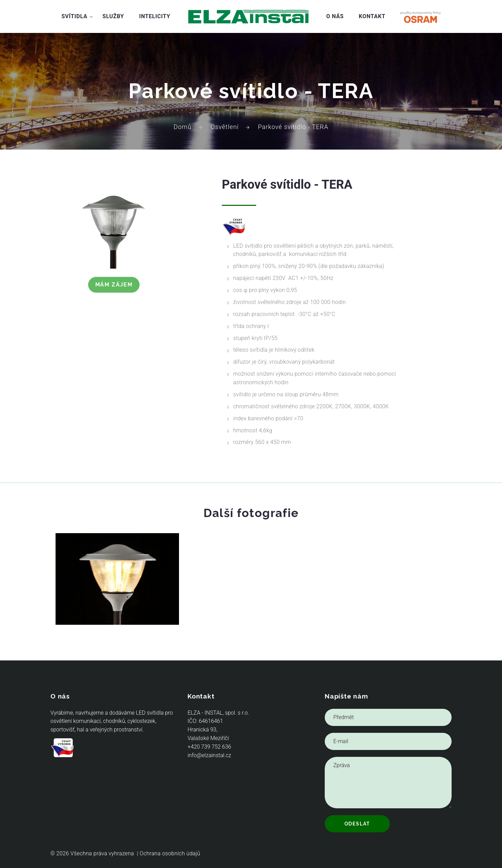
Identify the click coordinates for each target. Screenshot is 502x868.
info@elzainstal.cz (209, 755)
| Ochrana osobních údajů (169, 853)
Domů (182, 127)
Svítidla (74, 16)
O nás (335, 16)
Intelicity (155, 16)
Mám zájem (114, 285)
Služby (113, 16)
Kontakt (372, 16)
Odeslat (357, 824)
